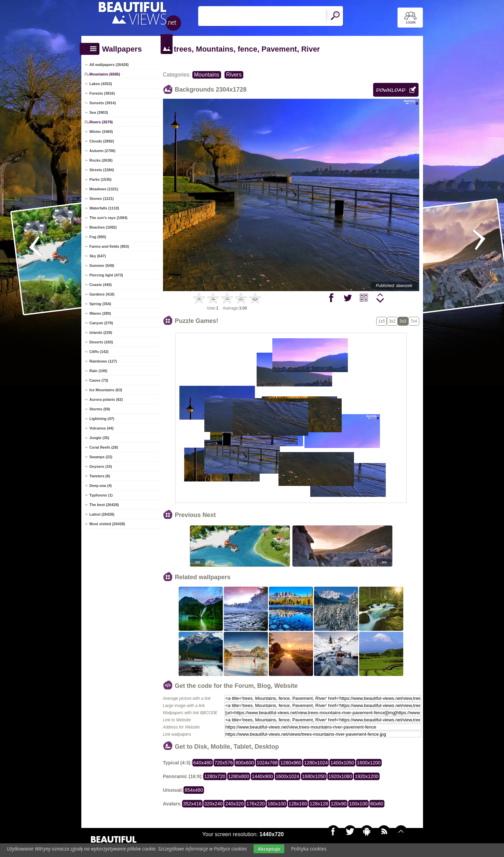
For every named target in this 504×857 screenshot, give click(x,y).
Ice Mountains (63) (106, 390)
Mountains (207, 75)
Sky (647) (98, 256)
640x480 (203, 763)
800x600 (245, 763)
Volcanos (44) (102, 428)
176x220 (256, 804)
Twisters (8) (100, 476)
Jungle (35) (99, 438)
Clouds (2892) (102, 141)
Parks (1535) (101, 179)
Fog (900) (98, 237)
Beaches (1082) (103, 227)
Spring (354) (100, 304)
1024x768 (267, 763)
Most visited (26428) (107, 524)
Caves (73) (99, 380)
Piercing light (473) (106, 275)
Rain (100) (99, 371)
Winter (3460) (101, 132)
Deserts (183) (101, 342)
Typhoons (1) (101, 495)
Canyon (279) (101, 323)
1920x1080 (340, 776)
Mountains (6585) (105, 74)
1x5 (382, 321)
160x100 (277, 804)
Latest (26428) (102, 514)
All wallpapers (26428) (109, 65)
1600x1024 (288, 776)
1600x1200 (369, 763)
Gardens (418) (102, 294)
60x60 (377, 804)
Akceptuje (269, 849)
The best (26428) (104, 505)
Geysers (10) (101, 466)
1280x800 (239, 776)
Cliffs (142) (99, 352)
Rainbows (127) (103, 361)
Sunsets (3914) (103, 103)
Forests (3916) (102, 93)
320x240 (214, 804)
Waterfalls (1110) (104, 208)
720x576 (224, 763)
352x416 (192, 804)
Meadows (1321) (104, 189)
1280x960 (291, 763)
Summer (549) (102, 266)
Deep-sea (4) (101, 486)
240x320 (234, 804)
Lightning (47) (102, 419)
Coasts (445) (101, 285)
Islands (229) (101, 332)
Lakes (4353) (101, 84)
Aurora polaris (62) (106, 399)
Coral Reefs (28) (104, 447)
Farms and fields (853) (109, 246)
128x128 (319, 804)
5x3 (403, 321)
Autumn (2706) (103, 151)
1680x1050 (314, 776)
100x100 (358, 804)
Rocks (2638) (101, 160)
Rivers (234, 75)
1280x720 (215, 776)
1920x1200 (366, 776)
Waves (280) (100, 313)
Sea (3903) (99, 112)
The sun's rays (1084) (108, 218)
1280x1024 (316, 763)
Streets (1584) (102, 170)
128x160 (298, 804)
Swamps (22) (101, 457)
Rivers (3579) (101, 122)
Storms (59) (100, 409)
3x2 (392, 321)
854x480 (194, 790)
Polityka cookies (309, 849)
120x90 (339, 804)
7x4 (414, 321)
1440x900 (262, 776)
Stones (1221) (102, 199)
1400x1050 (342, 763)
